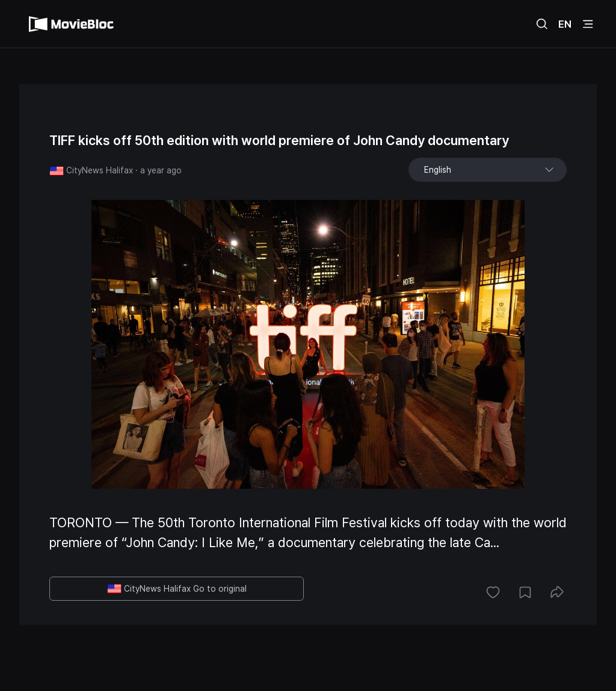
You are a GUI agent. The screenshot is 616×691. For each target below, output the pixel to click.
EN (565, 24)
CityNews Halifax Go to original (177, 589)
